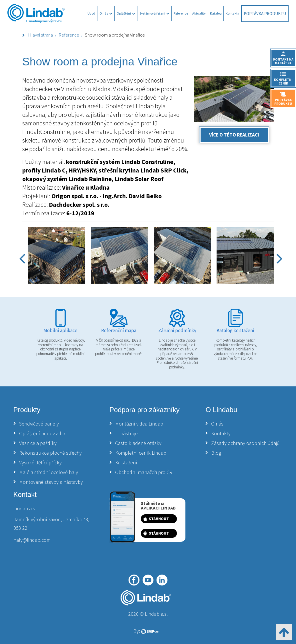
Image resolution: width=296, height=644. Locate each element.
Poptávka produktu (265, 14)
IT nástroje (126, 433)
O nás (106, 13)
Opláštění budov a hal (43, 433)
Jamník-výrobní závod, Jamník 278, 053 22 (51, 524)
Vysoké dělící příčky (40, 463)
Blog (216, 453)
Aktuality (199, 13)
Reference (181, 13)
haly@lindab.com (32, 540)
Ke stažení (126, 463)
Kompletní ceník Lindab (141, 453)
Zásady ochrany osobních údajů (245, 443)
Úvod (91, 13)
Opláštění (126, 13)
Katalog (216, 13)
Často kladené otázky (138, 443)
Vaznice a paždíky (38, 443)
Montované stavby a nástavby (51, 482)
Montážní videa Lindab (139, 424)
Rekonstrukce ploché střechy (50, 453)
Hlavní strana (40, 35)
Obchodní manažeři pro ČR (144, 472)
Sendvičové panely (39, 424)
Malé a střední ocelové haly (49, 472)
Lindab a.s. (25, 508)
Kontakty (232, 13)
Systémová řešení (154, 13)
